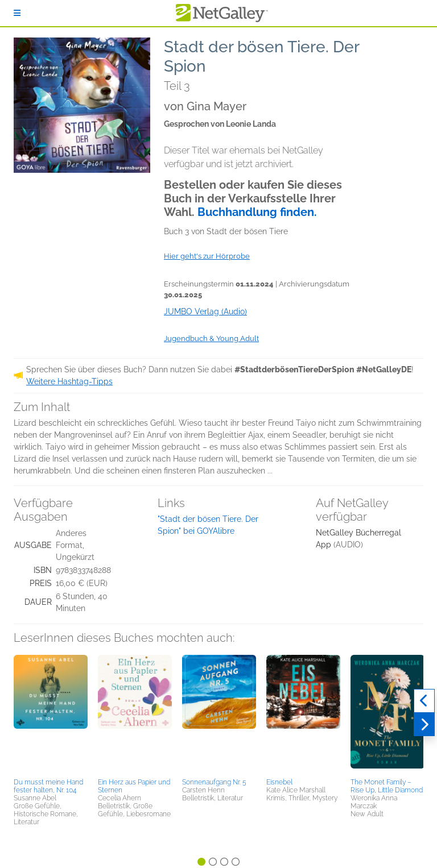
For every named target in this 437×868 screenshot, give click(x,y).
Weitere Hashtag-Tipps (69, 381)
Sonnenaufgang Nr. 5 (214, 782)
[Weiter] (424, 725)
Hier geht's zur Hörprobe (207, 256)
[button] (51, 715)
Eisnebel (279, 782)
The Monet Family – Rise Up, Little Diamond (387, 786)
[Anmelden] (17, 13)
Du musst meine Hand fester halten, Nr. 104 (48, 786)
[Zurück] (424, 701)
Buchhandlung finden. (257, 212)
